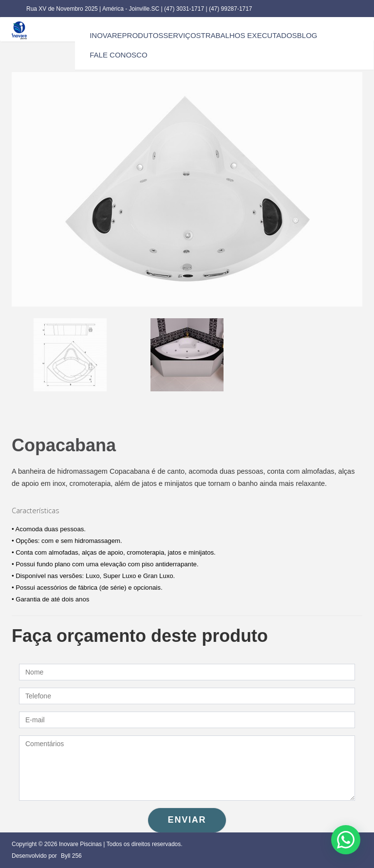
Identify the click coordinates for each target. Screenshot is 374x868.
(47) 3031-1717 (185, 9)
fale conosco (118, 55)
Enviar (187, 820)
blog (307, 35)
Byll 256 (71, 856)
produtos (143, 35)
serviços (182, 35)
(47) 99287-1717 (231, 9)
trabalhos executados (249, 35)
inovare (106, 35)
